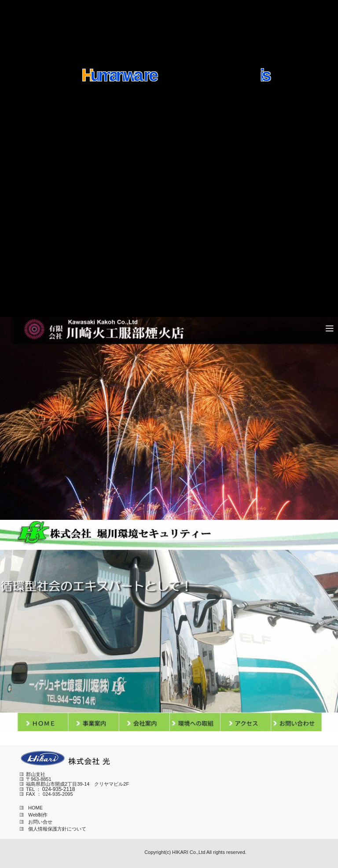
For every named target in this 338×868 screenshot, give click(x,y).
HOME (31, 808)
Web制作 (34, 815)
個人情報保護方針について (53, 829)
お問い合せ (36, 822)
